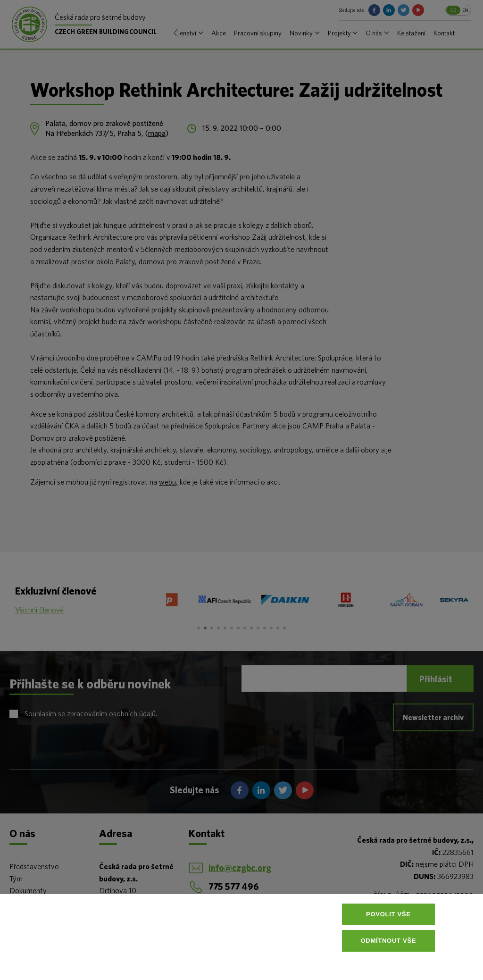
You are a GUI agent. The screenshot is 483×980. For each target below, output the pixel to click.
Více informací (243, 963)
